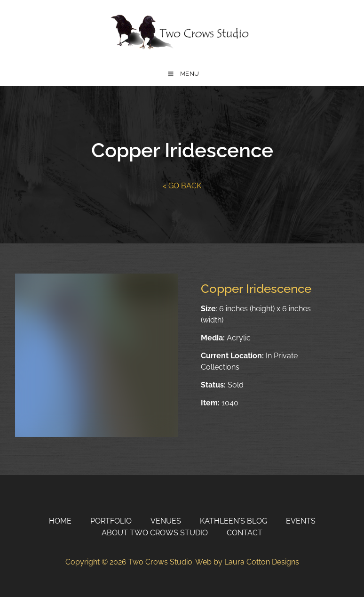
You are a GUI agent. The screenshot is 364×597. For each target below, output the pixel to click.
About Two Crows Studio (155, 533)
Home (60, 521)
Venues (166, 521)
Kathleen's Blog (233, 521)
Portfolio (111, 521)
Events (301, 521)
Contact (245, 533)
